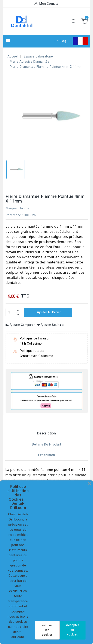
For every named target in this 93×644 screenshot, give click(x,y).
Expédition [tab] (47, 455)
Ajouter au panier (49, 312)
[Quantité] (11, 312)
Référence (13, 215)
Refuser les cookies (47, 630)
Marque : (12, 208)
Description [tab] (46, 433)
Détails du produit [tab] (46, 444)
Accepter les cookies (73, 630)
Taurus (24, 208)
